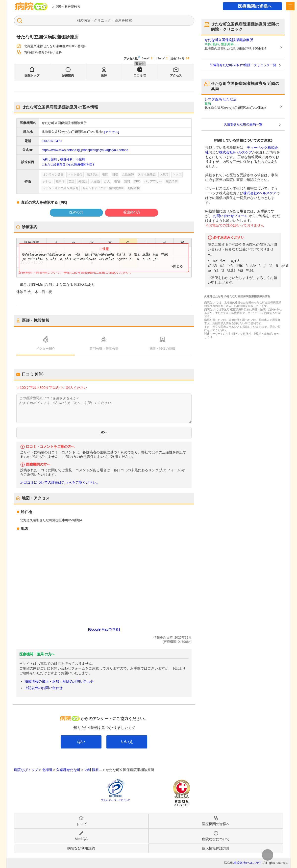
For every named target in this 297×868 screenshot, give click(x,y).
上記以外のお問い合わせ (44, 688)
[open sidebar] (290, 6)
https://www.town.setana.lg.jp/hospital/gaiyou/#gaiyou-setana (85, 150)
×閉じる (177, 266)
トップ (81, 824)
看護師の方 (132, 212)
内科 (45, 160)
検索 (128, 20)
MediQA (81, 839)
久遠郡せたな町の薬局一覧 (243, 124)
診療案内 (68, 75)
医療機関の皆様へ (255, 6)
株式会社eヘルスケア (236, 152)
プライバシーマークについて (115, 800)
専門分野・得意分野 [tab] (104, 349)
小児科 (80, 160)
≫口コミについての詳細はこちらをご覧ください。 (60, 483)
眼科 (54, 160)
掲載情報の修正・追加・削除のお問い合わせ (59, 681)
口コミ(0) (140, 75)
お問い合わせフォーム (230, 216)
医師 (104, 75)
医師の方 (76, 212)
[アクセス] (112, 132)
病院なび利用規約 (81, 848)
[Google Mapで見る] (104, 629)
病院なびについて (216, 839)
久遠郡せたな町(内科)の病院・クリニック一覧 (243, 65)
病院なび (31, 6)
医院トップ (32, 75)
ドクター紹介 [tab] (46, 349)
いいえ (127, 742)
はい (81, 742)
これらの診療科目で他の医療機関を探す (68, 165)
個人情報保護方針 (216, 848)
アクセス (176, 75)
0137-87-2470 (52, 141)
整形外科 (66, 160)
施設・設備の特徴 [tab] (162, 349)
